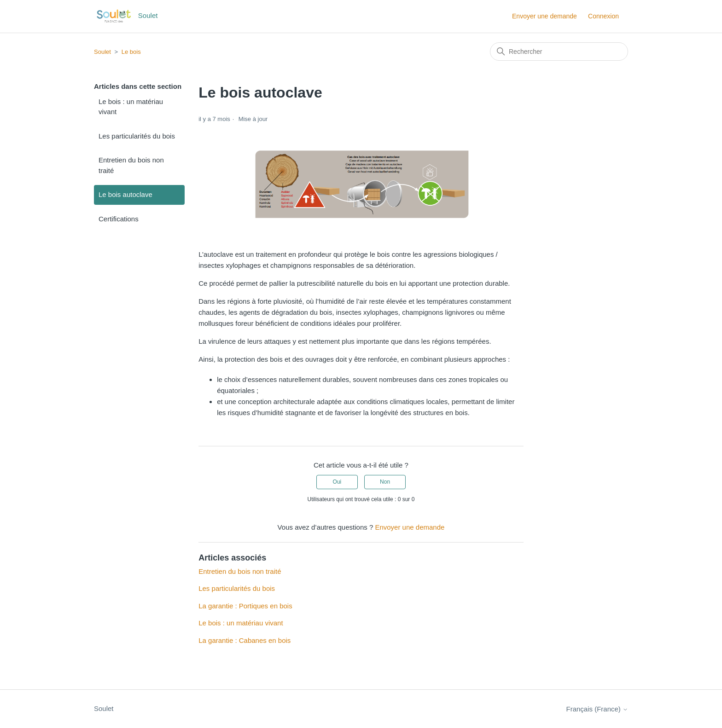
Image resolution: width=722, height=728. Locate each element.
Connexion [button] (603, 16)
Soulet (102, 52)
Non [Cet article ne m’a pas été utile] (385, 482)
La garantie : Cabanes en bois (245, 640)
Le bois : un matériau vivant (131, 107)
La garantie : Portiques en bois (245, 606)
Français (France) (597, 709)
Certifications (119, 219)
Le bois (131, 52)
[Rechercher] (559, 52)
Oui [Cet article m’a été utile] (337, 482)
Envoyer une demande (544, 16)
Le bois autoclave (125, 194)
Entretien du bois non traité (131, 165)
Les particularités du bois (137, 136)
